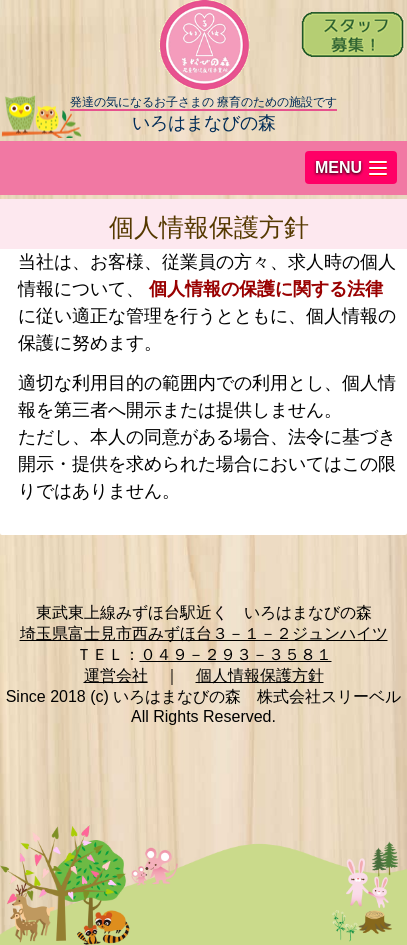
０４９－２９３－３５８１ (236, 654)
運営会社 (116, 675)
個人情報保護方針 (260, 675)
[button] (351, 167)
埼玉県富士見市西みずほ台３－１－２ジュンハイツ (204, 633)
